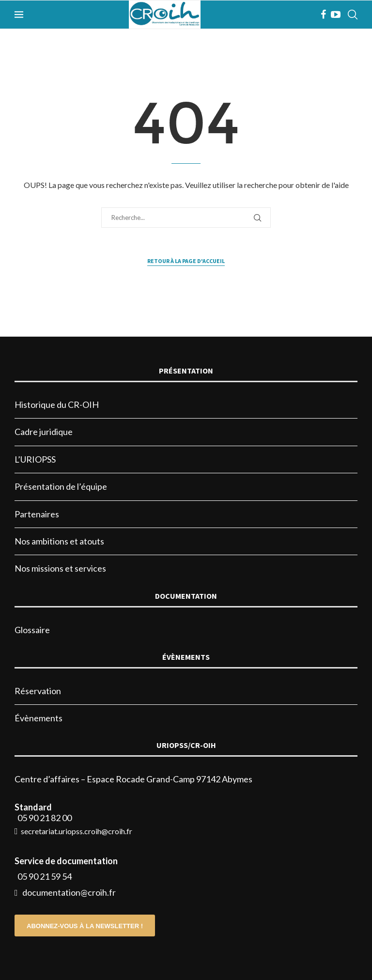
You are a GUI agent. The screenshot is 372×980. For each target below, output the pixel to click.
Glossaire (32, 630)
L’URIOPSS (35, 459)
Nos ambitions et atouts (59, 541)
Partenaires (37, 514)
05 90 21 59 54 (45, 876)
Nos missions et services (60, 568)
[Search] (353, 15)
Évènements (39, 718)
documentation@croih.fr (69, 892)
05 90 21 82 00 (45, 818)
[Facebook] (323, 15)
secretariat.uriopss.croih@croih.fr (77, 831)
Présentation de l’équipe (61, 486)
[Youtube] (336, 15)
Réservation (38, 691)
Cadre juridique (44, 432)
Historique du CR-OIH (57, 404)
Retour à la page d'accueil (186, 261)
